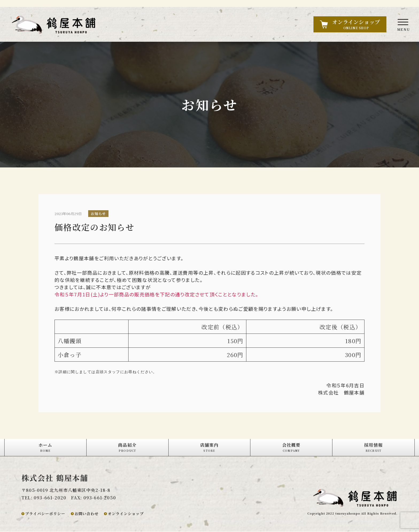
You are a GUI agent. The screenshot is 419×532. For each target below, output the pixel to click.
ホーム (45, 448)
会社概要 (291, 448)
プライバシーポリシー (45, 514)
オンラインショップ (126, 514)
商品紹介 (127, 448)
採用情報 (373, 448)
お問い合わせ (87, 514)
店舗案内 (210, 448)
